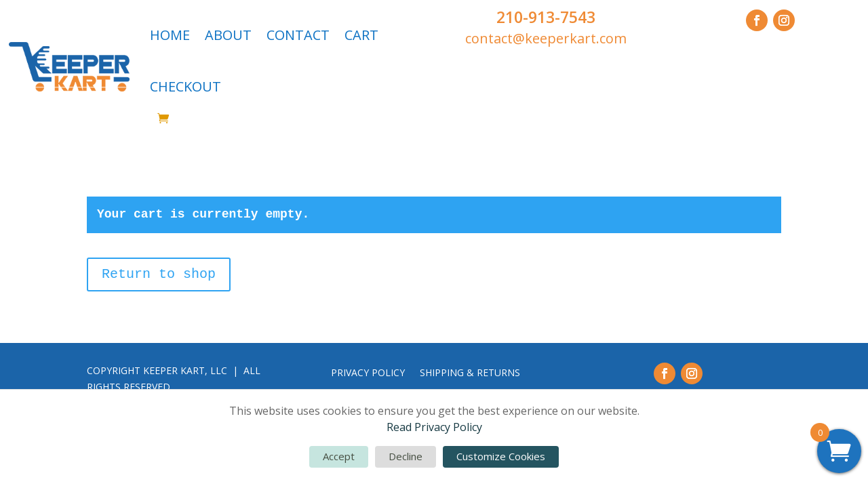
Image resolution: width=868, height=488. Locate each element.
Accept (339, 456)
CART (361, 35)
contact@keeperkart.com (546, 38)
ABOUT (228, 35)
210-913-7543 (546, 17)
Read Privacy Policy (434, 427)
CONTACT (298, 35)
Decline (406, 456)
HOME (170, 35)
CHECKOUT (185, 86)
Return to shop (159, 274)
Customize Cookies (501, 456)
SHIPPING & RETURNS (470, 373)
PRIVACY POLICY (368, 373)
